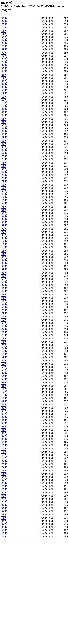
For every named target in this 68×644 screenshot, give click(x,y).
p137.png (4, 227)
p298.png (4, 511)
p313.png (4, 537)
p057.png (4, 86)
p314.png (4, 539)
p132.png (4, 218)
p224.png (4, 380)
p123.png (4, 203)
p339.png (4, 583)
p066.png (4, 102)
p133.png (4, 220)
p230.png (4, 391)
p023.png (4, 27)
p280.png (4, 479)
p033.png (4, 44)
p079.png (4, 125)
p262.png (4, 447)
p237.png (4, 403)
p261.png (4, 446)
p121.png (4, 199)
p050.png (4, 74)
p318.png (4, 546)
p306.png (4, 525)
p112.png (4, 183)
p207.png (4, 350)
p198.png (4, 335)
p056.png (4, 85)
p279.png (4, 477)
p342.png (4, 588)
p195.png (4, 329)
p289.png (4, 495)
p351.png (4, 604)
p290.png (4, 497)
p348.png (4, 599)
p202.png (4, 342)
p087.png (4, 139)
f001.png (4, 18)
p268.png (4, 458)
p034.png (4, 46)
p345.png (4, 593)
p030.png (4, 39)
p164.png (4, 275)
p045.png (4, 65)
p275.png (4, 470)
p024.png (4, 28)
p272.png (4, 465)
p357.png (4, 614)
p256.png (4, 437)
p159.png (4, 266)
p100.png (4, 162)
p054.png (4, 81)
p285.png (4, 488)
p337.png (4, 579)
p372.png (4, 641)
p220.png (4, 373)
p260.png (4, 444)
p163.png (4, 273)
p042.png (4, 60)
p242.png (4, 412)
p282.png (4, 482)
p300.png (4, 514)
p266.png (4, 454)
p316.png (4, 542)
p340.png (4, 585)
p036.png (4, 49)
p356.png (4, 613)
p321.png (4, 551)
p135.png (4, 224)
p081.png (4, 129)
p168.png (4, 282)
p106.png (4, 173)
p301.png (4, 516)
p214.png (4, 363)
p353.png (4, 607)
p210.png (4, 356)
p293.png (4, 502)
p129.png (4, 213)
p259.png (4, 442)
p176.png (4, 296)
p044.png (4, 64)
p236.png (4, 401)
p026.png (4, 32)
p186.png (4, 313)
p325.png (4, 558)
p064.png (4, 99)
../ (2, 16)
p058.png (4, 88)
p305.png (4, 523)
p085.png (4, 136)
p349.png (4, 600)
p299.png (4, 512)
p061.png (4, 93)
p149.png (4, 248)
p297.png (4, 509)
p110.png (4, 180)
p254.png (4, 433)
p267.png (4, 456)
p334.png (4, 574)
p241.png (4, 410)
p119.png (4, 196)
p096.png (4, 155)
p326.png (4, 560)
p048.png (4, 71)
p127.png (4, 210)
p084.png (4, 134)
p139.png (4, 231)
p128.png (4, 211)
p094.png (4, 152)
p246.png (4, 419)
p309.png (4, 530)
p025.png (4, 30)
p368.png (4, 634)
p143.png (4, 238)
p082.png (4, 130)
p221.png (4, 375)
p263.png (4, 449)
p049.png (4, 72)
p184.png (4, 310)
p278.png (4, 475)
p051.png (4, 76)
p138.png (4, 229)
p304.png (4, 521)
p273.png (4, 467)
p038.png (4, 53)
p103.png (4, 167)
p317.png (4, 544)
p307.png (4, 526)
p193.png (4, 326)
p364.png (4, 627)
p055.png (4, 83)
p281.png (4, 481)
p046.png (4, 67)
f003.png (4, 21)
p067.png (4, 104)
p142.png (4, 236)
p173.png (4, 291)
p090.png (4, 145)
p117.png (4, 192)
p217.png (4, 368)
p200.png (4, 338)
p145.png (4, 241)
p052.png (4, 78)
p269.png (4, 460)
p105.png (4, 171)
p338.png (4, 581)
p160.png (4, 268)
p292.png (4, 500)
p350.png (4, 602)
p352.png (4, 606)
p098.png (4, 159)
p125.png (4, 206)
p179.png (4, 301)
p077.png (4, 122)
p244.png (4, 416)
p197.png (4, 333)
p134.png (4, 222)
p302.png (4, 518)
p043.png (4, 62)
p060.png (4, 92)
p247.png (4, 421)
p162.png (4, 271)
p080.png (4, 127)
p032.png (4, 42)
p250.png (4, 426)
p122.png (4, 201)
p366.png (4, 630)
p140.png (4, 233)
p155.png (4, 259)
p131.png (4, 217)
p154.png (4, 257)
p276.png (4, 472)
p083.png (4, 132)
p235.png (4, 400)
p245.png (4, 417)
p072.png (4, 113)
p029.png (4, 37)
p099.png (4, 160)
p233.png (4, 396)
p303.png (4, 519)
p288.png (4, 493)
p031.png (4, 41)
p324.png (4, 556)
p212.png (4, 359)
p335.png (4, 576)
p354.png (4, 609)
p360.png (4, 620)
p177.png (4, 298)
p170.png (4, 285)
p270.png (4, 461)
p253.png (4, 431)
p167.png (4, 280)
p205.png (4, 347)
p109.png (4, 178)
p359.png (4, 618)
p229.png (4, 389)
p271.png (4, 463)
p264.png (4, 451)
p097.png (4, 157)
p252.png (4, 430)
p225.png (4, 382)
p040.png (4, 57)
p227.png (4, 386)
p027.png (4, 34)
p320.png (4, 549)
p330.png (4, 567)
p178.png (4, 299)
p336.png (4, 578)
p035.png (4, 48)
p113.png (4, 185)
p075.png (4, 118)
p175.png (4, 294)
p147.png (4, 245)
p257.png (4, 438)
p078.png (4, 123)
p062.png (4, 95)
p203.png (4, 343)
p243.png (4, 414)
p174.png (4, 292)
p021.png (4, 23)
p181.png (4, 305)
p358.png (4, 616)
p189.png (4, 319)
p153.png (4, 255)
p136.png (4, 225)
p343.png (4, 590)
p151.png (4, 252)
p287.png (4, 491)
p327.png (4, 562)
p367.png (4, 632)
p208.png (4, 352)
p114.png (4, 187)
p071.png (4, 111)
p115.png (4, 189)
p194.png (4, 328)
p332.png (4, 570)
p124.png (4, 204)
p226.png (4, 384)
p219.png (4, 372)
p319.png (4, 548)
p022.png (4, 25)
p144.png (4, 240)
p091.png (4, 146)
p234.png (4, 398)
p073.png (4, 115)
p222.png (4, 377)
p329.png (4, 565)
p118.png (4, 194)
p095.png (4, 153)
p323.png (4, 555)
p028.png (4, 35)
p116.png (4, 190)
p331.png (4, 569)
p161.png (4, 269)
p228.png (4, 387)
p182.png (4, 306)
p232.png (4, 394)
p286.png (4, 490)
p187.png (4, 315)
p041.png (4, 58)
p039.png (4, 55)
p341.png (4, 586)
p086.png (4, 137)
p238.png (4, 405)
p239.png (4, 407)
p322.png (4, 553)
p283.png (4, 484)
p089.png (4, 143)
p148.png (4, 247)
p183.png (4, 308)
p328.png (4, 563)
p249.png (4, 424)
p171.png (4, 287)
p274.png (4, 468)
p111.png (4, 181)
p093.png (4, 150)
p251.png (4, 428)
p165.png (4, 277)
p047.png (4, 69)
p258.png (4, 440)
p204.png (4, 345)
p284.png (4, 486)
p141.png (4, 234)
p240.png (4, 409)
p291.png (4, 498)
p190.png (4, 321)
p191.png (4, 322)
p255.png (4, 435)
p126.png (4, 208)
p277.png (4, 474)
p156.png (4, 261)
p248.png (4, 423)
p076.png (4, 120)
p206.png (4, 349)
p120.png (4, 197)
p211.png (4, 357)
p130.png (4, 215)
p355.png (4, 611)
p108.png (4, 176)
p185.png (4, 312)
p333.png (4, 572)
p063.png (4, 97)
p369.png (4, 636)
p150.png (4, 250)
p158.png (4, 264)
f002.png (4, 20)
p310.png (4, 532)
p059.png (4, 90)
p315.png (4, 541)
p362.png (4, 623)
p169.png (4, 284)
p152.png (4, 254)
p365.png (4, 629)
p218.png (4, 370)
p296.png (4, 507)
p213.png (4, 361)
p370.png (4, 637)
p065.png (4, 101)
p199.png (4, 336)
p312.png (4, 535)
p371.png (4, 639)
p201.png (4, 340)
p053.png (4, 79)
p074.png (4, 116)
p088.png (4, 141)
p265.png (4, 453)
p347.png (4, 597)
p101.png (4, 164)
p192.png (4, 324)
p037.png (4, 51)
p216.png (4, 366)
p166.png (4, 278)
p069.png (4, 108)
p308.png (4, 528)
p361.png (4, 622)
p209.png (4, 354)
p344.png (4, 592)
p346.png (4, 595)
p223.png (4, 379)
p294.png (4, 504)
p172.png (4, 289)
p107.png (4, 174)
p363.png (4, 625)
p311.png (4, 534)
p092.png (4, 148)
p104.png (4, 169)
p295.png (4, 505)
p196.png (4, 331)
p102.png (4, 166)
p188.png (4, 317)
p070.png (4, 109)
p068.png (4, 106)
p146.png (4, 243)
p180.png (4, 303)
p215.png (4, 365)
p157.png (4, 262)
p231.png (4, 393)
